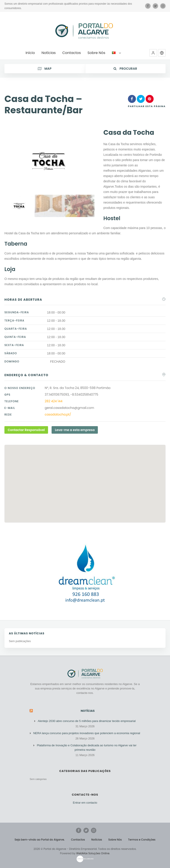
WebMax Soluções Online (93, 853)
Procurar (125, 69)
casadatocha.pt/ (58, 414)
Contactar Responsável (26, 430)
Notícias (88, 711)
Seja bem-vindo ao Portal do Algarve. (40, 840)
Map (45, 69)
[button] (153, 53)
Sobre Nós (115, 840)
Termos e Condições (142, 840)
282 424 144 (54, 401)
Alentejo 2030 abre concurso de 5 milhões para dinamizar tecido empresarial (87, 721)
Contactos (78, 840)
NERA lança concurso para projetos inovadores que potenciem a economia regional (87, 733)
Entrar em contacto (85, 803)
